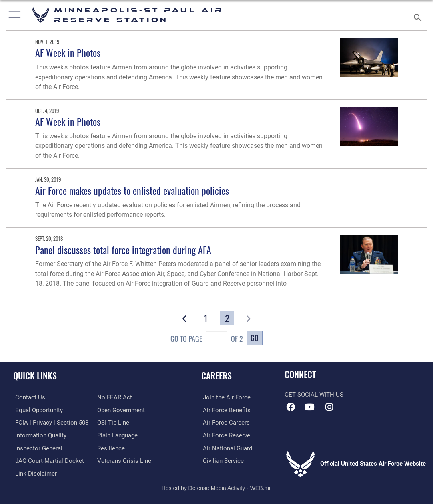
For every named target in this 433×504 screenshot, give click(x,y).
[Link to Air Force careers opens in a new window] (225, 422)
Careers (216, 375)
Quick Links (35, 375)
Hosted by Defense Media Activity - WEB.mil (217, 486)
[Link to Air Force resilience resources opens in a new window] (111, 447)
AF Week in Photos (68, 53)
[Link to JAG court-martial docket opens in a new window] (48, 459)
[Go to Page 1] (206, 319)
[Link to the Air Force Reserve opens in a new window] (225, 434)
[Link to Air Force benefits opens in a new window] (225, 409)
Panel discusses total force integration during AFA (123, 250)
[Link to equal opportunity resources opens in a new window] (37, 409)
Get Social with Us (314, 395)
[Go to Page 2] (227, 319)
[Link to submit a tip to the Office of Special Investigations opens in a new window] (113, 422)
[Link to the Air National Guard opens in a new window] (226, 447)
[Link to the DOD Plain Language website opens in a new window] (117, 434)
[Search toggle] (419, 15)
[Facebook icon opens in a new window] (291, 407)
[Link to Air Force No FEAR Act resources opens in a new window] (115, 397)
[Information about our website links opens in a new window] (34, 472)
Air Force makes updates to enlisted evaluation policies (132, 191)
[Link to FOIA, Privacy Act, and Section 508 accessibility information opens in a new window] (50, 422)
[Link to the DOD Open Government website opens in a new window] (121, 409)
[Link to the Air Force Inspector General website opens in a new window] (37, 447)
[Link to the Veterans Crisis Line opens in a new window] (124, 459)
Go (255, 338)
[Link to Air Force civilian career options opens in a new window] (222, 459)
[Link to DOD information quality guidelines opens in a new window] (39, 434)
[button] (13, 15)
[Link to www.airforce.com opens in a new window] (225, 397)
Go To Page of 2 (207, 339)
